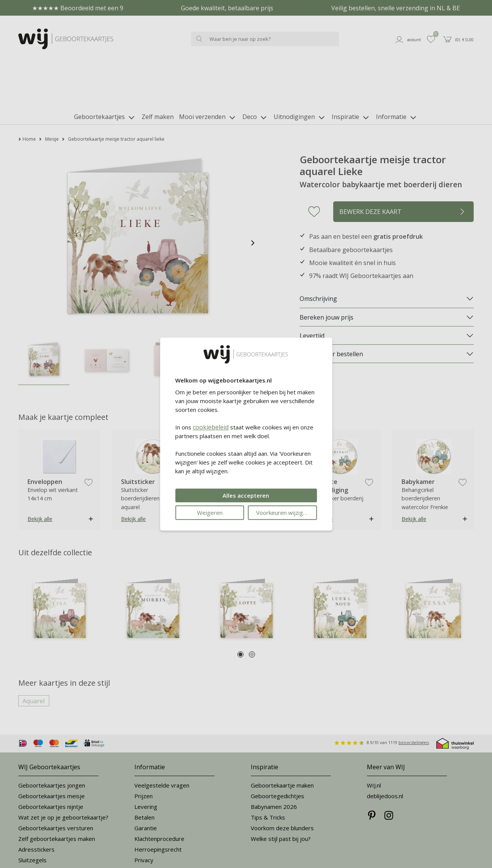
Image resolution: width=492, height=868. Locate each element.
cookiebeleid (211, 427)
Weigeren (210, 513)
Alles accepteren (246, 495)
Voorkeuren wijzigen (283, 513)
